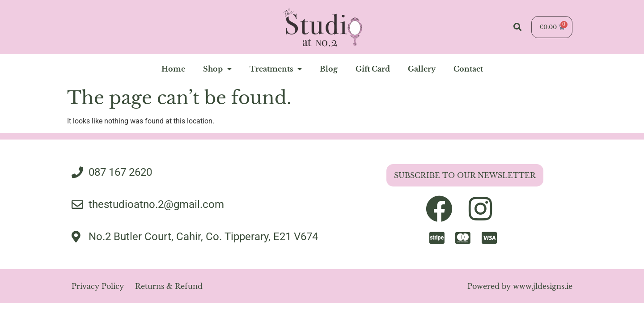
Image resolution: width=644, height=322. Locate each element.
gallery (422, 69)
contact (468, 69)
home (173, 69)
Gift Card (373, 69)
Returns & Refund (169, 286)
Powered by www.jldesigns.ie (520, 286)
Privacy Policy (98, 286)
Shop (217, 69)
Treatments (276, 69)
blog (329, 69)
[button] (517, 27)
